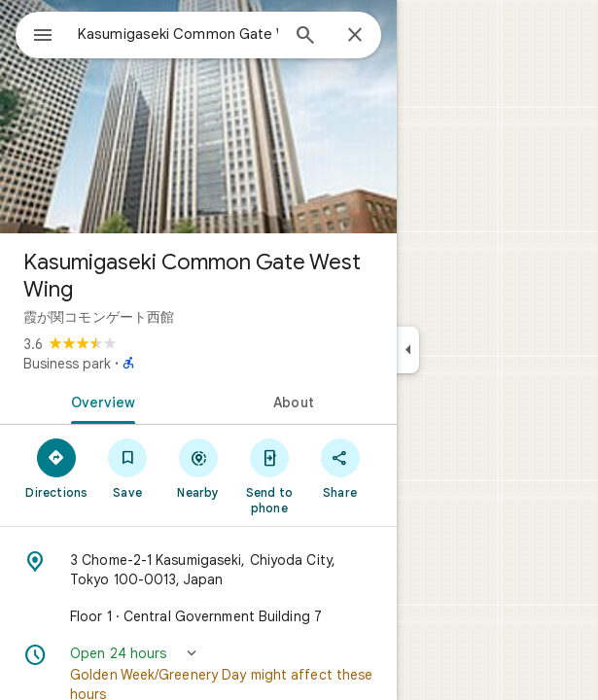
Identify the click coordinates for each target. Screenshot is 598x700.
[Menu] (43, 37)
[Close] (355, 36)
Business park (67, 364)
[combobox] (178, 34)
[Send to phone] (269, 475)
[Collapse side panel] (408, 350)
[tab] (99, 401)
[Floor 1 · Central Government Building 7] (198, 616)
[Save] (128, 468)
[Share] (340, 468)
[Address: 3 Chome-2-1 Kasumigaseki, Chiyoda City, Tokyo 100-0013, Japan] (198, 570)
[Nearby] (199, 468)
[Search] (305, 37)
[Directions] (57, 468)
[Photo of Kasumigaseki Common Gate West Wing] (198, 117)
